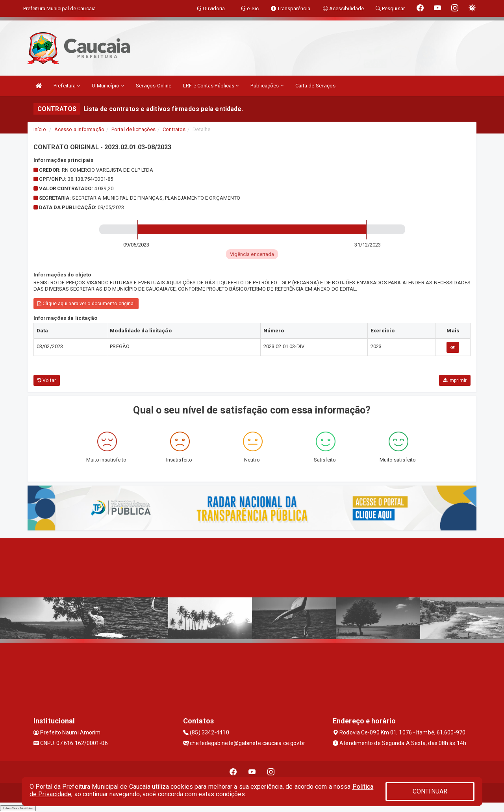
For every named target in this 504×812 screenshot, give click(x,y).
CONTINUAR (430, 791)
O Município (108, 86)
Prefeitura (67, 86)
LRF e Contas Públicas (211, 86)
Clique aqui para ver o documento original (86, 304)
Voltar (47, 380)
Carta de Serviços (316, 86)
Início (40, 129)
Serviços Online (154, 86)
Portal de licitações (133, 129)
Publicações (267, 86)
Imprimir (455, 380)
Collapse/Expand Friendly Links (18, 808)
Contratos (174, 129)
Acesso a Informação (79, 129)
